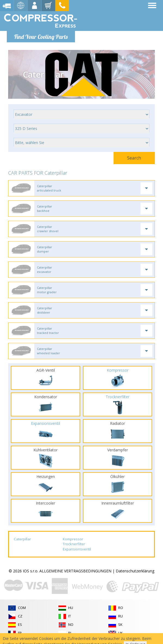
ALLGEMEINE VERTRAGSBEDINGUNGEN (75, 571)
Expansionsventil (77, 549)
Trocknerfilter (74, 544)
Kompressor (73, 539)
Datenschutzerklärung (135, 571)
